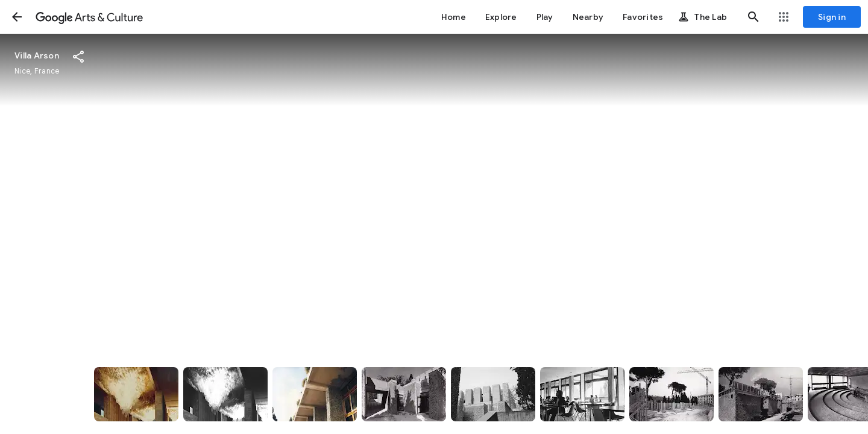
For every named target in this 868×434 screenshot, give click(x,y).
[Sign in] (832, 17)
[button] (17, 17)
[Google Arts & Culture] (89, 17)
